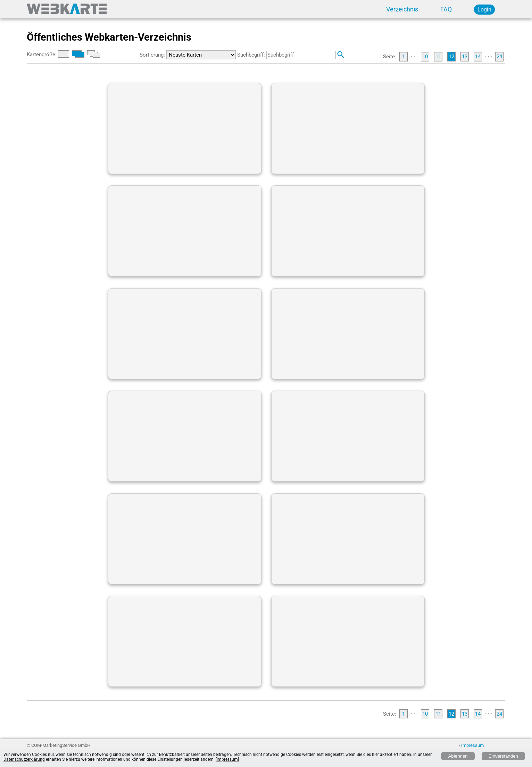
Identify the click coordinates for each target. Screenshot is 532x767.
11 (438, 57)
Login (484, 10)
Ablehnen (458, 756)
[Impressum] (227, 759)
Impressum (472, 745)
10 (425, 57)
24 (499, 57)
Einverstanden (503, 756)
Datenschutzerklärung (24, 759)
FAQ (446, 9)
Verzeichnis (402, 9)
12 (451, 57)
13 (465, 57)
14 (478, 57)
